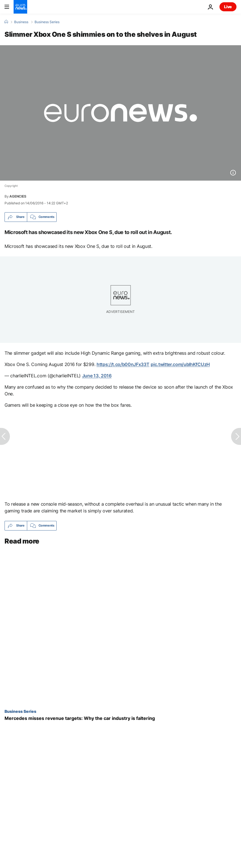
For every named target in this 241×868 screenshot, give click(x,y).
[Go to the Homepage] (20, 7)
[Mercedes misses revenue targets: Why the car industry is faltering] (120, 718)
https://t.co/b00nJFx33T (123, 364)
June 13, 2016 (97, 376)
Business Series (47, 22)
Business (21, 22)
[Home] (6, 22)
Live (228, 7)
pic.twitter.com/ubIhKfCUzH (180, 364)
